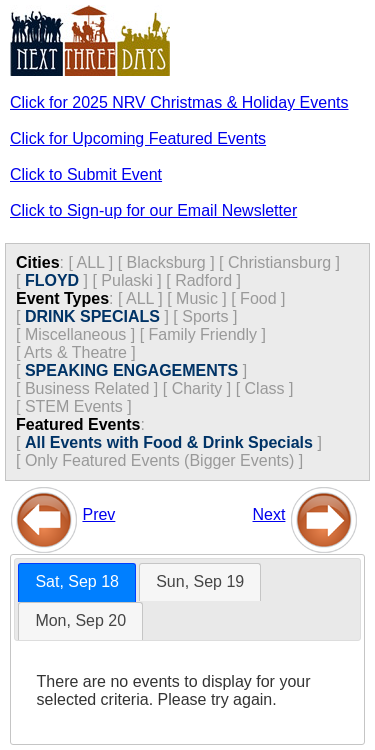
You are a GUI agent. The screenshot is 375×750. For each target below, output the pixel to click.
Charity (197, 388)
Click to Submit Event (86, 174)
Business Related (87, 388)
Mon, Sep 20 (80, 620)
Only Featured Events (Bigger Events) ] (164, 460)
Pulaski (127, 280)
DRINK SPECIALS (92, 316)
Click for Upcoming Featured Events (138, 138)
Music (197, 298)
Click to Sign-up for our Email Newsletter (153, 210)
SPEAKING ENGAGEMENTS (131, 370)
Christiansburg (279, 262)
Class (265, 388)
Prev (98, 514)
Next (269, 514)
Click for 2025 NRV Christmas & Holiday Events (179, 102)
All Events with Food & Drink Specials (169, 442)
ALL (90, 262)
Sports (205, 316)
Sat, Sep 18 (77, 581)
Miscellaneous (75, 334)
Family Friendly (203, 334)
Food (258, 298)
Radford (203, 280)
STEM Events (74, 406)
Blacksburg (166, 262)
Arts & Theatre (75, 352)
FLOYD (52, 280)
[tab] (77, 582)
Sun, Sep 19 (200, 581)
